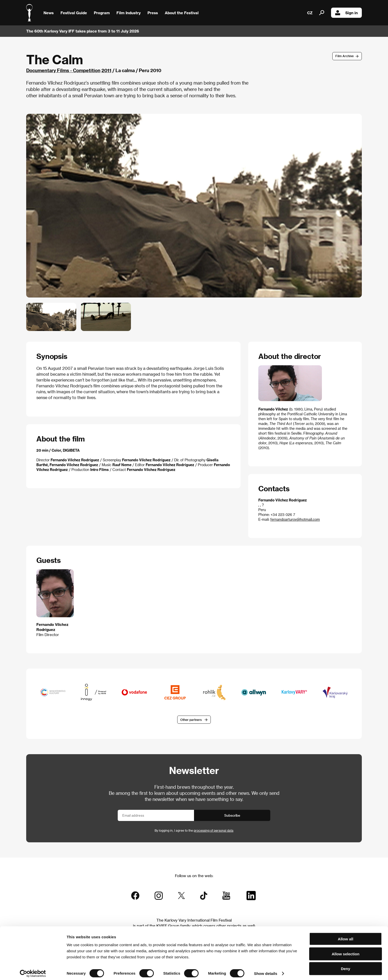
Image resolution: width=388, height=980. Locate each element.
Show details (266, 970)
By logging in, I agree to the (194, 831)
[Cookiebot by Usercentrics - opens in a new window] (33, 970)
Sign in (346, 13)
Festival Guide (74, 13)
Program (102, 13)
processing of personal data (214, 831)
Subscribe (232, 816)
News (49, 13)
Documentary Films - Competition (63, 70)
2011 (106, 70)
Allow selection (345, 950)
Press (153, 13)
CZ (310, 13)
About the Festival (182, 13)
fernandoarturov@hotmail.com (295, 519)
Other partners (191, 720)
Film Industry (129, 13)
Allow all (346, 935)
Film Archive (345, 56)
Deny (346, 965)
